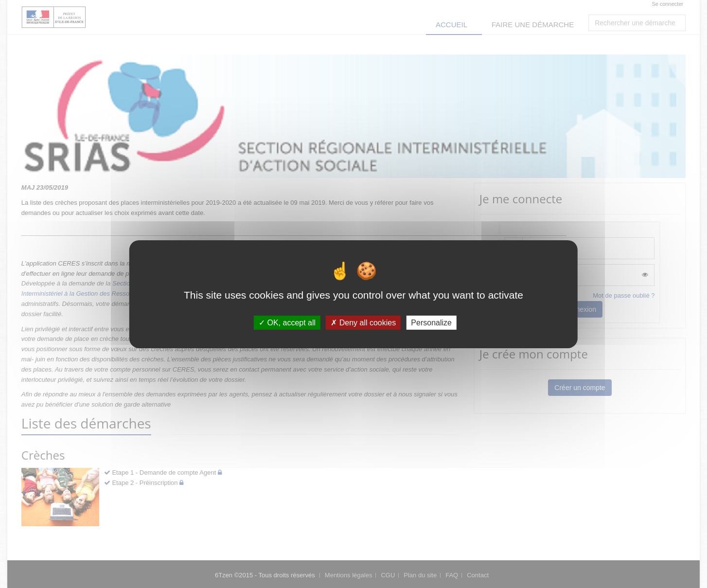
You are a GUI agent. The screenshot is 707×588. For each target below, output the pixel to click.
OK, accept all (287, 322)
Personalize (431, 322)
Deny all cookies (363, 322)
